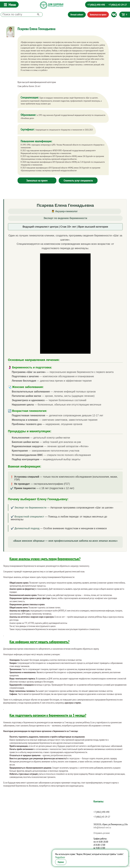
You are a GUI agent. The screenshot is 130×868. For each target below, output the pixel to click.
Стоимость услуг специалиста (78, 180)
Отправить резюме (102, 833)
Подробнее (60, 857)
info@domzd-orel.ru (102, 827)
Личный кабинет (77, 15)
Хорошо (61, 862)
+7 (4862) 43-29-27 (118, 5)
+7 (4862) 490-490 (96, 5)
